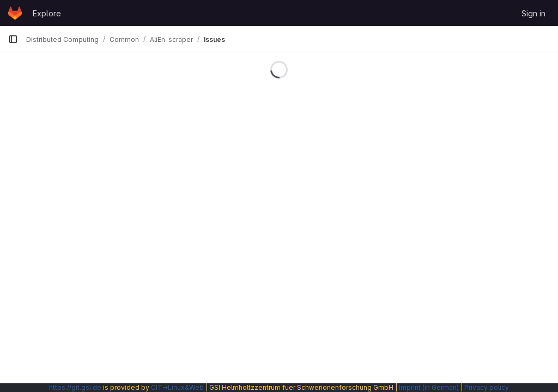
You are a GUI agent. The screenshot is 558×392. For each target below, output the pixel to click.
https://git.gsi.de (75, 387)
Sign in (533, 13)
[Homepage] (15, 13)
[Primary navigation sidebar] (13, 39)
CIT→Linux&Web (177, 387)
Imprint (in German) (429, 387)
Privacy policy (487, 387)
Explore (47, 13)
